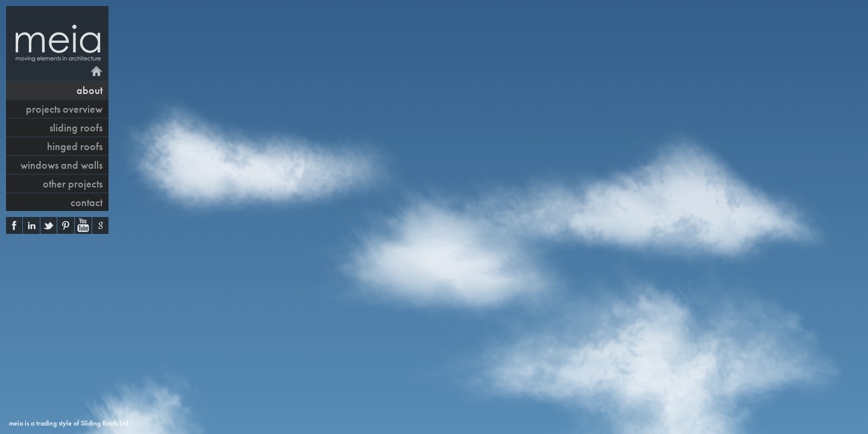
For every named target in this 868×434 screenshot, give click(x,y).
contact (86, 202)
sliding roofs (76, 127)
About (90, 90)
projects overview (64, 109)
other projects (73, 184)
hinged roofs (75, 146)
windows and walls (61, 165)
